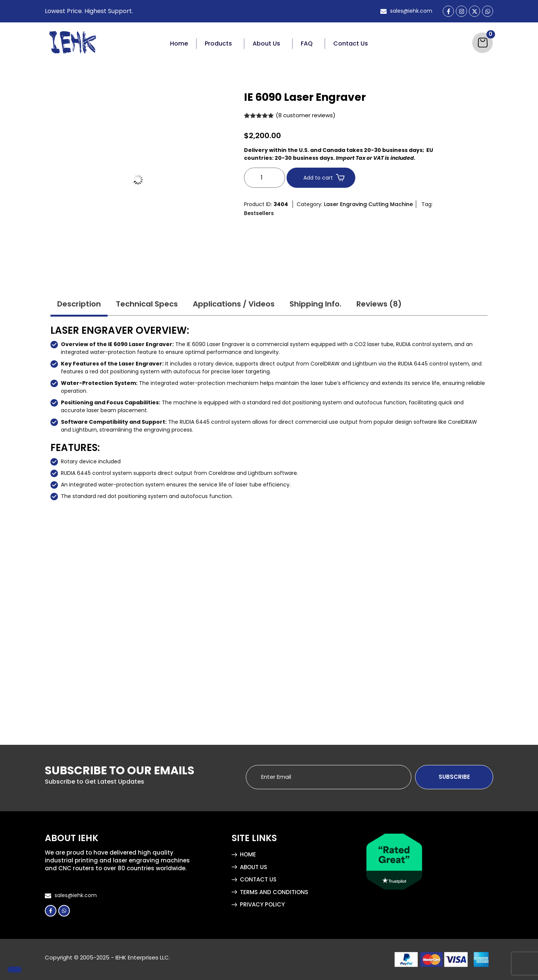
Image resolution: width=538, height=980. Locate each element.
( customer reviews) (306, 115)
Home (179, 43)
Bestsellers (259, 213)
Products (218, 43)
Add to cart (318, 178)
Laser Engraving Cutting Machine (368, 204)
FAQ (307, 43)
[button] (220, 44)
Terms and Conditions (274, 892)
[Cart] (483, 43)
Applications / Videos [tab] (234, 304)
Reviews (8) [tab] (379, 304)
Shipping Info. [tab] (316, 304)
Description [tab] (79, 304)
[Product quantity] (265, 178)
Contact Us (351, 43)
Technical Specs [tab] (147, 304)
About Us (266, 43)
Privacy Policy (262, 904)
